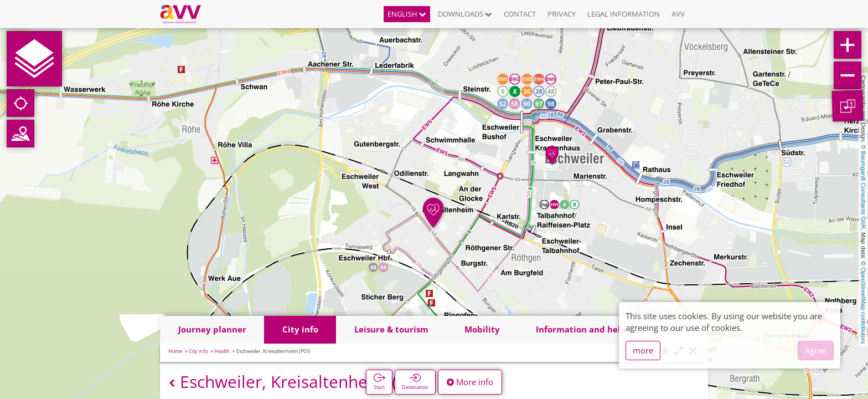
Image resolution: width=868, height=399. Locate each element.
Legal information (624, 14)
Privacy (562, 14)
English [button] (407, 14)
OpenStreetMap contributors (864, 305)
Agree (816, 350)
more (643, 350)
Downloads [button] (465, 14)
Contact (520, 14)
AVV (678, 14)
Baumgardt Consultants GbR (864, 190)
